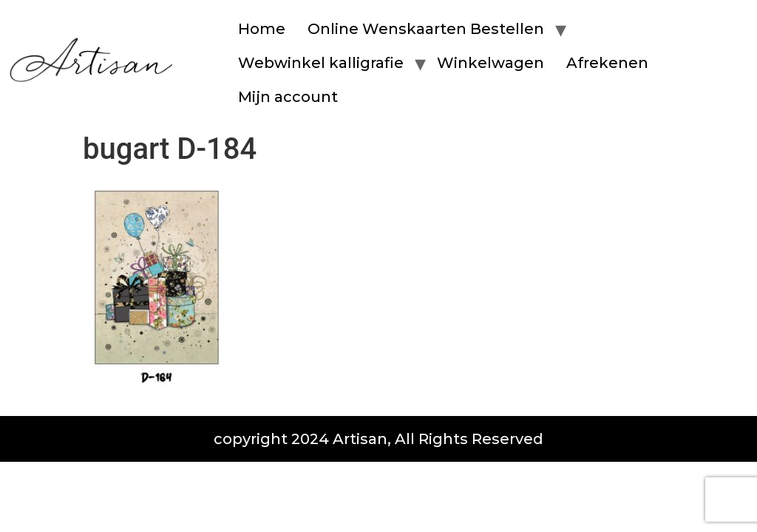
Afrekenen (607, 63)
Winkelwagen (490, 63)
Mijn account (288, 97)
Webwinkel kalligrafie (321, 63)
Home (262, 29)
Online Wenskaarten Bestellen (426, 29)
